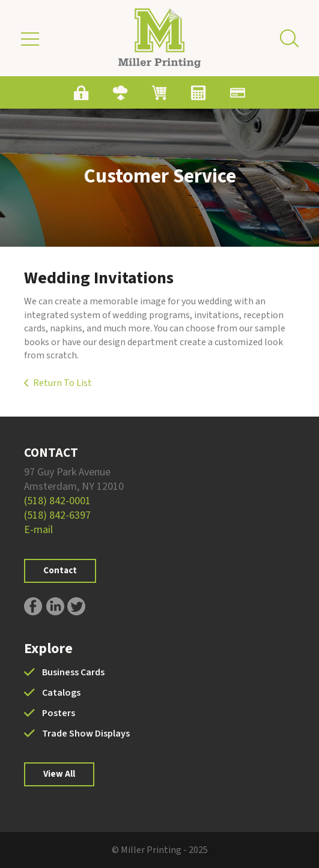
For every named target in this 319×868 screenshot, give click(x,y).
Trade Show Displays (86, 734)
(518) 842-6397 (57, 515)
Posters (59, 713)
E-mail (38, 530)
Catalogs (61, 693)
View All (59, 774)
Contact (60, 571)
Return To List (62, 383)
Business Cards (73, 672)
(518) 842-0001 (57, 501)
